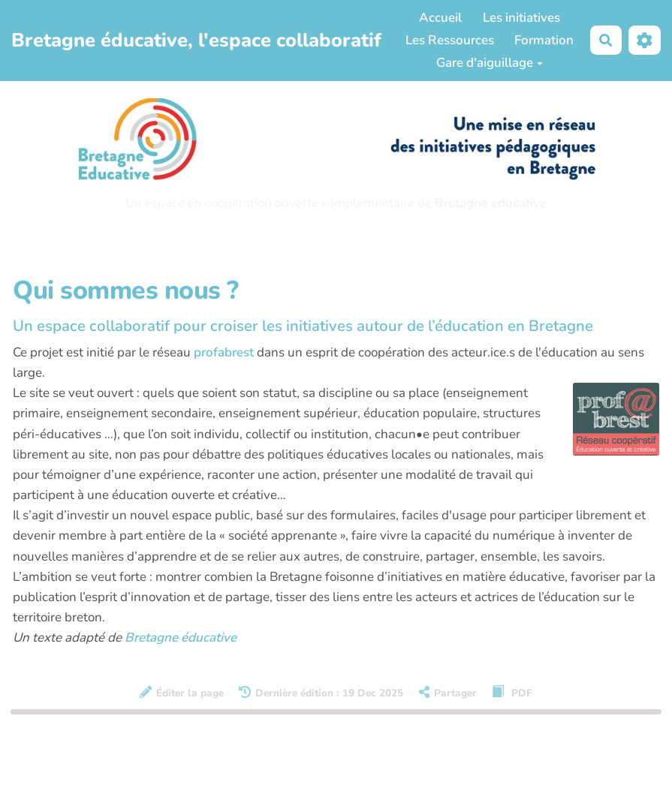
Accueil (440, 18)
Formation (544, 40)
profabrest (224, 352)
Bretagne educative (491, 203)
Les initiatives (521, 18)
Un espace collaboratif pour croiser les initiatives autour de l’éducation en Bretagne (303, 326)
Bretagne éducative (181, 638)
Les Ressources (450, 40)
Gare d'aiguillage (490, 63)
